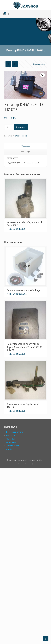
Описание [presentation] (26, 146)
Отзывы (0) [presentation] (26, 152)
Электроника (21, 136)
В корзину (21, 127)
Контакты (11, 435)
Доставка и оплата (15, 432)
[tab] (25, 146)
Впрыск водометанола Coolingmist (25, 290)
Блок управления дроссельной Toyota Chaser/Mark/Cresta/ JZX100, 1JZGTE (25, 347)
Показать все (38, 64)
